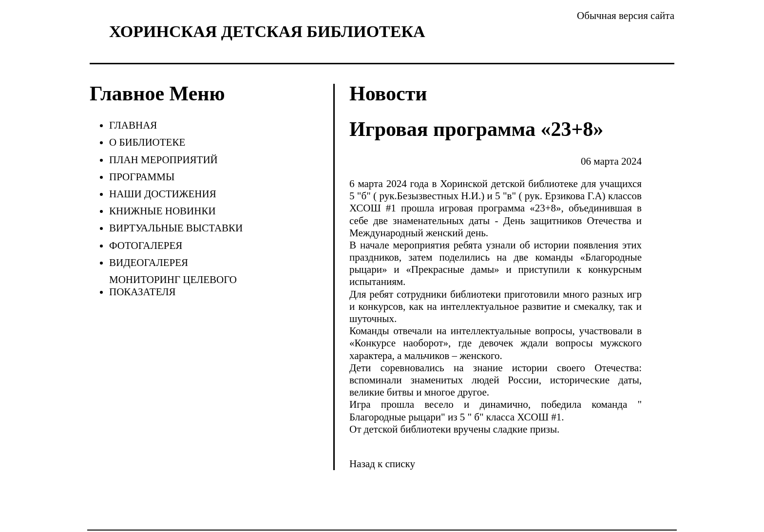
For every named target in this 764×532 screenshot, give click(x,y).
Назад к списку (382, 464)
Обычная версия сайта (626, 16)
